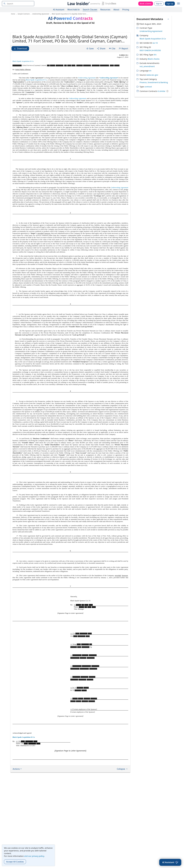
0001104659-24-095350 (150, 50)
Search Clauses (90, 10)
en (150, 71)
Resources (105, 10)
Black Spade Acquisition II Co (23, 81)
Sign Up (170, 4)
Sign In (159, 4)
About (116, 10)
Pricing (126, 10)
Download (20, 68)
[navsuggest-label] (18, 4)
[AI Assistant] (170, 862)
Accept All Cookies (15, 862)
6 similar (162, 91)
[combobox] (18, 4)
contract (148, 87)
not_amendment (147, 66)
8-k (155, 55)
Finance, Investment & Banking (154, 82)
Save (90, 68)
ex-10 (155, 43)
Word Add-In (74, 10)
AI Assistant (59, 10)
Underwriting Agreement (87, 98)
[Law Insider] (91, 4)
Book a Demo (146, 4)
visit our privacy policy (34, 856)
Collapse (122, 789)
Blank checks (154, 59)
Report (123, 68)
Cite (112, 68)
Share (101, 68)
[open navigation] (178, 4)
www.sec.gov (152, 75)
